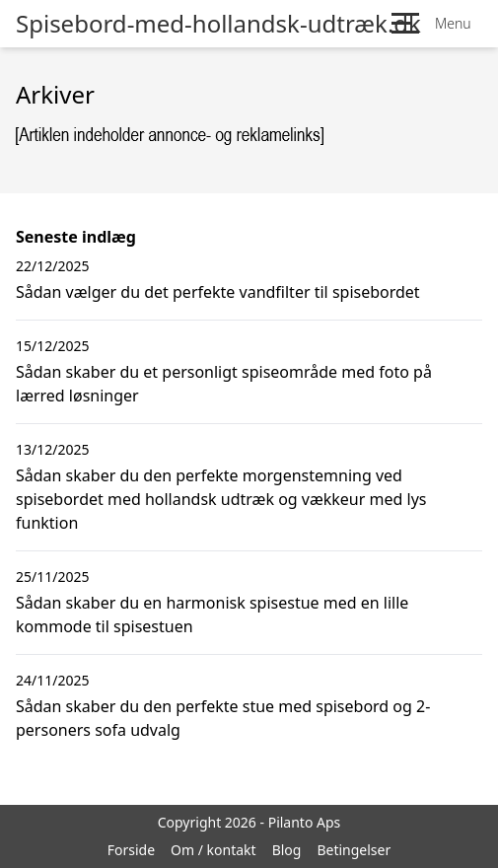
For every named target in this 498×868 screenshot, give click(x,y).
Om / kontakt (213, 850)
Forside (131, 850)
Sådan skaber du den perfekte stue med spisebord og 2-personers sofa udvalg (223, 718)
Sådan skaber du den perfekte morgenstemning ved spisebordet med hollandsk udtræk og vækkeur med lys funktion (221, 499)
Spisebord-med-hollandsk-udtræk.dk (218, 24)
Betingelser (354, 850)
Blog (287, 850)
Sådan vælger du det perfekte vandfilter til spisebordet (218, 292)
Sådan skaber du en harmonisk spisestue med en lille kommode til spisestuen (212, 615)
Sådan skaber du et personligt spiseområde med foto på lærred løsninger (224, 384)
